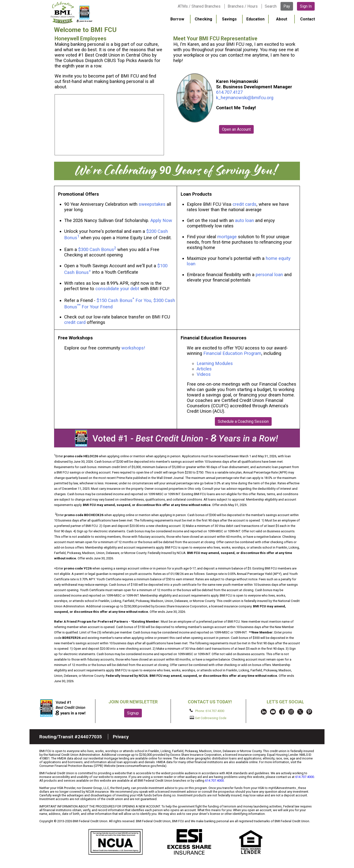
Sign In (306, 6)
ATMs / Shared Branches (199, 6)
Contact (308, 19)
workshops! (133, 348)
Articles (204, 369)
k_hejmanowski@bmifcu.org (245, 98)
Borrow (177, 19)
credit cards (244, 204)
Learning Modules (215, 363)
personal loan (269, 275)
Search (271, 6)
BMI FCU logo (72, 13)
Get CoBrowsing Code (208, 718)
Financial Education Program (232, 353)
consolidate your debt (117, 289)
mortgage (227, 237)
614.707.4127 (229, 92)
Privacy (121, 737)
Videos (204, 374)
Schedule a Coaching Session (243, 421)
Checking (203, 19)
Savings (229, 19)
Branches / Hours (243, 6)
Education (255, 19)
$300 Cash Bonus (96, 250)
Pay (287, 6)
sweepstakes (152, 204)
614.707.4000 (305, 777)
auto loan (244, 221)
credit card (75, 322)
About (282, 19)
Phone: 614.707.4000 (207, 711)
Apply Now (161, 221)
